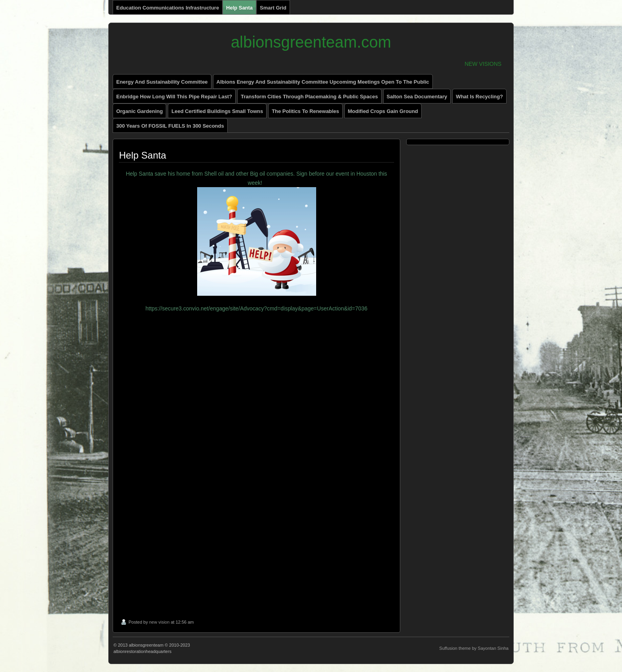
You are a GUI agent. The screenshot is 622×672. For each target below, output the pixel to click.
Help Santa (239, 8)
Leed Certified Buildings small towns (217, 111)
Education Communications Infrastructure (168, 8)
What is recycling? (479, 97)
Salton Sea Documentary (417, 97)
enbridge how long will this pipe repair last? (174, 97)
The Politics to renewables (305, 111)
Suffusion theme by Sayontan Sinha (474, 648)
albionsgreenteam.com (311, 42)
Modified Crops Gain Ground (383, 111)
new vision (159, 622)
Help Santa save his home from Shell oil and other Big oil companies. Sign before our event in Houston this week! (256, 233)
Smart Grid (273, 8)
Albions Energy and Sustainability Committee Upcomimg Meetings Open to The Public (323, 82)
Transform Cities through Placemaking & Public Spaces (309, 97)
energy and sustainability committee (162, 82)
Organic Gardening (139, 111)
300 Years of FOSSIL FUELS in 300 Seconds (170, 126)
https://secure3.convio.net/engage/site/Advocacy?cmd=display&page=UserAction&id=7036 (256, 308)
